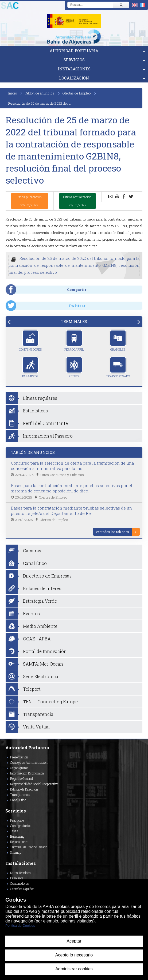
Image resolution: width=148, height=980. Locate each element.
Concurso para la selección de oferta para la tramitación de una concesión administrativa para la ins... (72, 466)
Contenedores (30, 340)
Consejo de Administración (29, 762)
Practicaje (17, 820)
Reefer (74, 367)
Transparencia (20, 795)
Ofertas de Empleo (76, 93)
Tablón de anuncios (40, 93)
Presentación (19, 757)
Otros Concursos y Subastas (62, 475)
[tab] (74, 322)
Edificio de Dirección (24, 789)
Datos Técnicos (20, 873)
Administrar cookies (74, 969)
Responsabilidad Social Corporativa (34, 784)
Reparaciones (19, 842)
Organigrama (19, 768)
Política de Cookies (20, 926)
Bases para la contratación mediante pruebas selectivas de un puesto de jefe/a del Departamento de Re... (71, 511)
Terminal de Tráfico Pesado (29, 847)
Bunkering (17, 836)
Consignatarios (21, 826)
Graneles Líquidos (22, 889)
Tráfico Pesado (118, 367)
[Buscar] (121, 5)
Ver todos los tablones (112, 532)
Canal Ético (18, 800)
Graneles (118, 340)
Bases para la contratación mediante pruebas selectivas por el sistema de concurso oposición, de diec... (72, 488)
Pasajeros (30, 367)
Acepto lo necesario (74, 955)
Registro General (22, 778)
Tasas (14, 831)
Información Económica (27, 773)
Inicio (13, 93)
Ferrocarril (74, 340)
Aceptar (74, 941)
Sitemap (16, 852)
